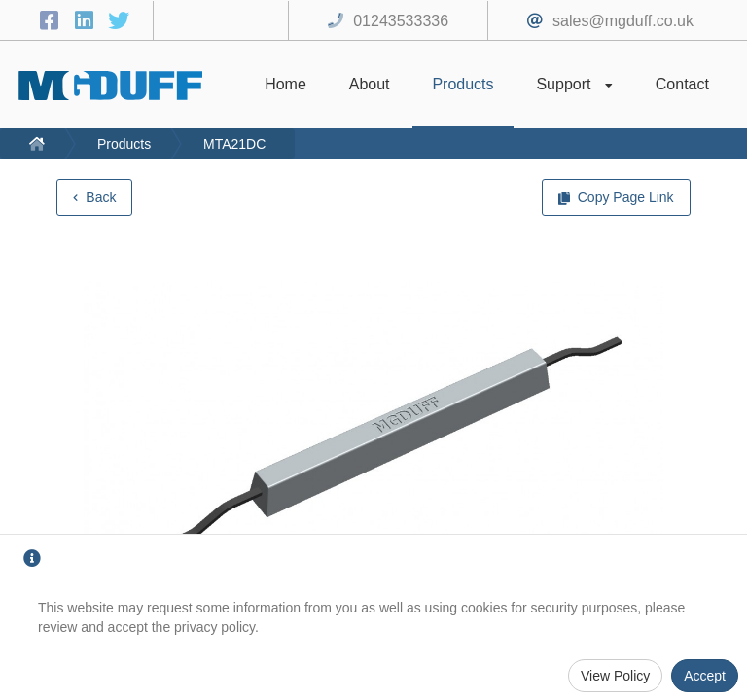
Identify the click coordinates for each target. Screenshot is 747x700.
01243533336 (401, 21)
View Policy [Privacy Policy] (615, 676)
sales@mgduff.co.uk (623, 21)
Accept (705, 676)
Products (124, 144)
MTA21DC (234, 144)
